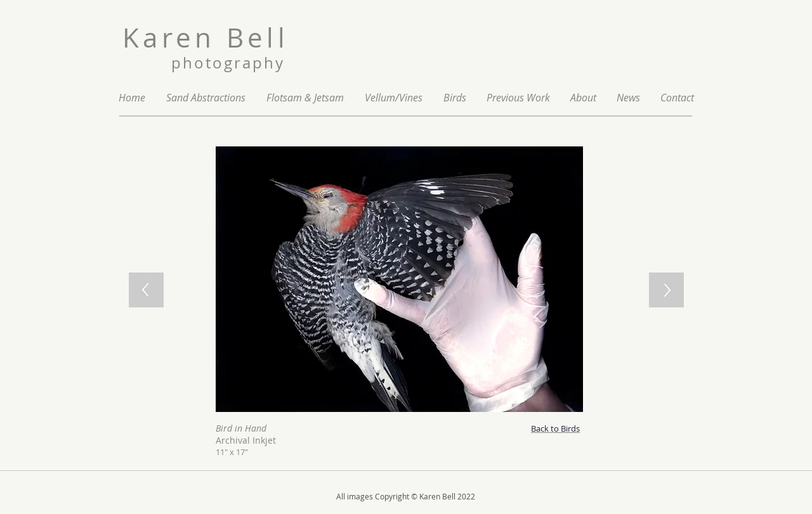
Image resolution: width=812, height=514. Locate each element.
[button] (518, 98)
